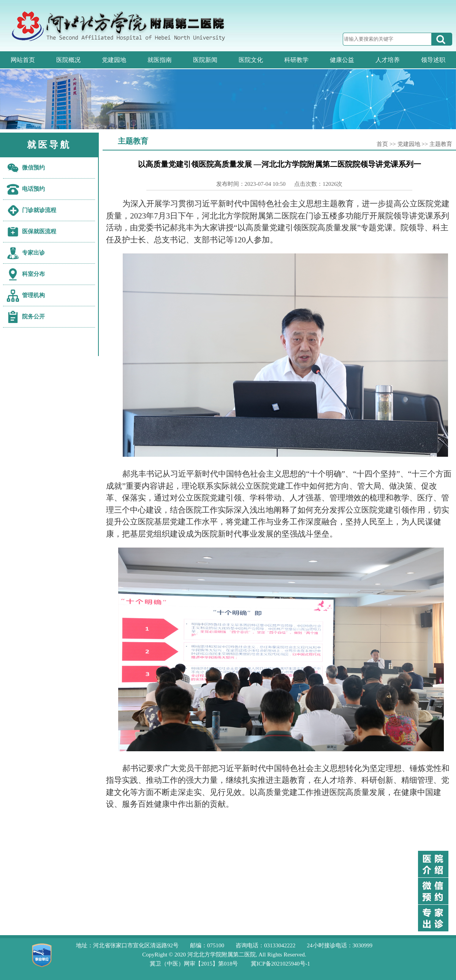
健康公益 (342, 60)
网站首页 (23, 60)
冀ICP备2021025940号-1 (280, 964)
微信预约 (33, 168)
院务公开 (33, 317)
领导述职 (433, 60)
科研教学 (296, 60)
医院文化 (251, 60)
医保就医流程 (39, 231)
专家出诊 (33, 253)
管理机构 (33, 295)
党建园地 (114, 60)
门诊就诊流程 (39, 210)
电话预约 (33, 189)
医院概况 (68, 60)
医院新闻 (205, 60)
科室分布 (33, 274)
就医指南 (160, 60)
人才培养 (388, 60)
